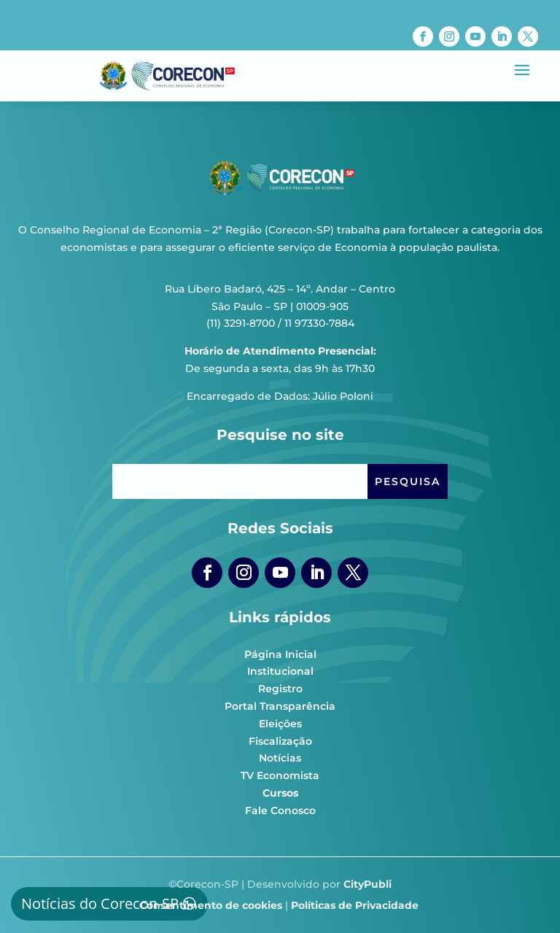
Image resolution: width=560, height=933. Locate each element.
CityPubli (367, 884)
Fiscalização (280, 741)
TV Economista (280, 775)
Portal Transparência (280, 706)
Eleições (280, 724)
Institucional (280, 671)
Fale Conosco (280, 810)
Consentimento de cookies (211, 905)
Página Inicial (280, 654)
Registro (280, 689)
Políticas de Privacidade (355, 905)
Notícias (280, 758)
